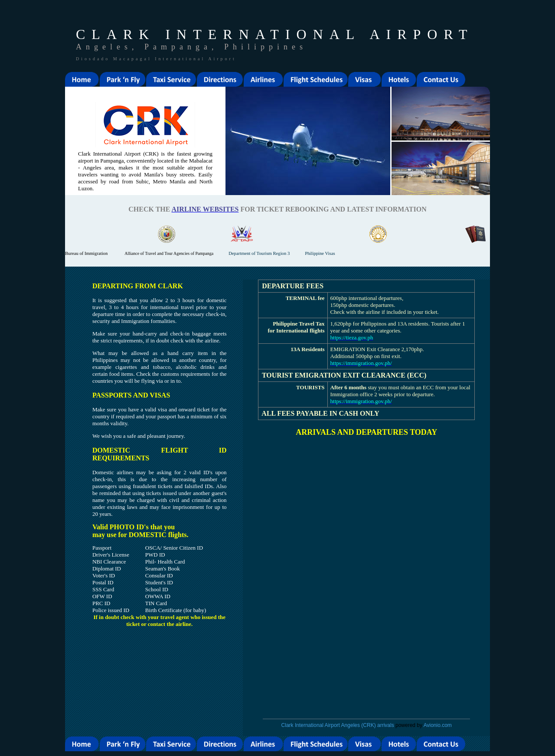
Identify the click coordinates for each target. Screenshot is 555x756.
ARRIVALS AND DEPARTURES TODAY (366, 432)
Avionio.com (438, 725)
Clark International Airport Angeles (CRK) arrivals (338, 725)
